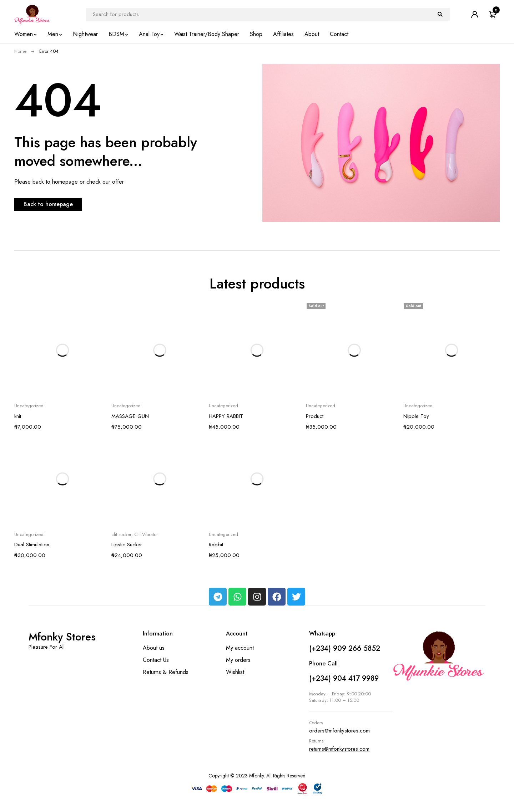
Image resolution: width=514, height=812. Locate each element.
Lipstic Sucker (127, 545)
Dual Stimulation (32, 545)
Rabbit (216, 545)
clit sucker (121, 535)
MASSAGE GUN (130, 416)
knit (18, 416)
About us (154, 648)
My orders (238, 660)
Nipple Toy (416, 416)
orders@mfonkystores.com (339, 731)
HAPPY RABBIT (226, 416)
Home (20, 51)
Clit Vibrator (146, 535)
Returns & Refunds (166, 672)
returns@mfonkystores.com (339, 749)
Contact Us (156, 660)
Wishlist (235, 672)
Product (315, 416)
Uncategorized (29, 406)
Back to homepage (59, 204)
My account (240, 648)
